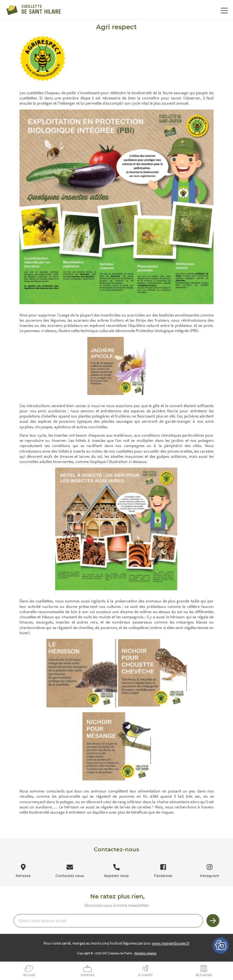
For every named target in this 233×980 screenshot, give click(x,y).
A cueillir (146, 975)
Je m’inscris (213, 921)
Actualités (204, 975)
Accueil (29, 975)
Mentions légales (145, 953)
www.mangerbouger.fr (171, 943)
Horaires (87, 975)
